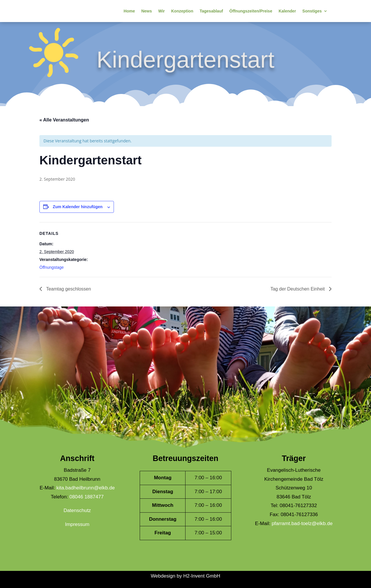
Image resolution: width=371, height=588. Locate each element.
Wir (161, 11)
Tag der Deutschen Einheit (298, 289)
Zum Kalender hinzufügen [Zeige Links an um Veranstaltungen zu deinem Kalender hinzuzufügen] (78, 207)
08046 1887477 (86, 497)
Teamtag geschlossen (68, 289)
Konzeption (182, 11)
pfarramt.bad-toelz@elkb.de (302, 523)
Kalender (287, 11)
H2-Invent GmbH (202, 576)
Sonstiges (312, 11)
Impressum (77, 524)
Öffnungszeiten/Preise (251, 11)
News (147, 11)
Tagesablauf (211, 11)
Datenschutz (77, 510)
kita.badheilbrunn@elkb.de (86, 488)
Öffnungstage (52, 267)
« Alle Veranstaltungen (64, 120)
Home (129, 11)
